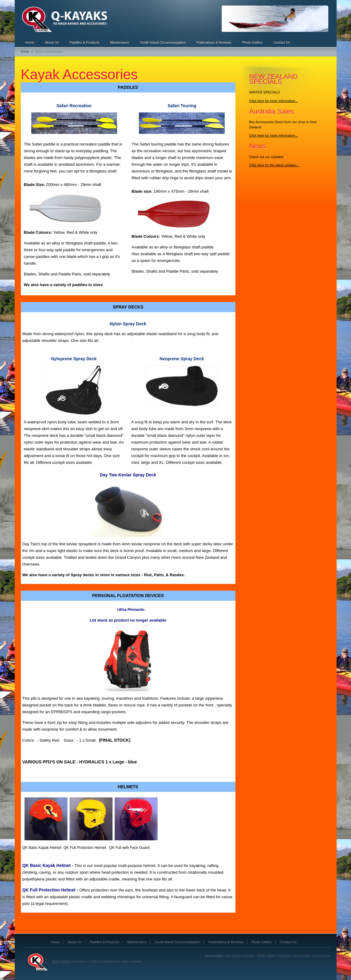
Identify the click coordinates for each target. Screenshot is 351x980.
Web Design (61, 961)
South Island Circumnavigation (163, 42)
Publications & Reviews (214, 42)
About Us (52, 42)
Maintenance (120, 42)
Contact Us (282, 42)
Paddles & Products (84, 42)
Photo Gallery (252, 42)
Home (30, 42)
